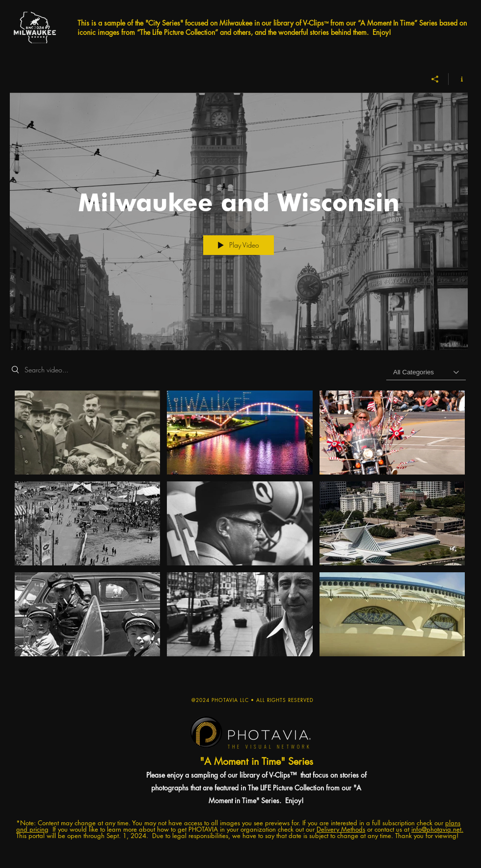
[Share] (435, 79)
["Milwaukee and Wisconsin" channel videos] (239, 535)
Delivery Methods (341, 829)
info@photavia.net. (437, 829)
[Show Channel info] (458, 79)
